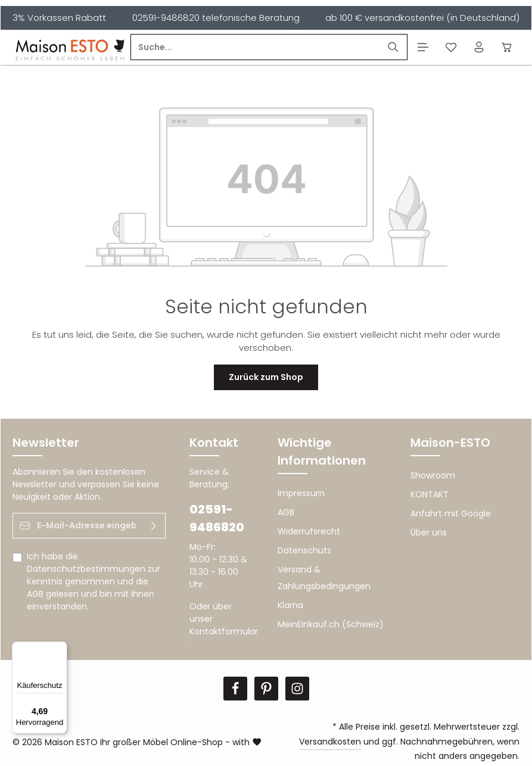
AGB (35, 594)
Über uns (429, 533)
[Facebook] (235, 689)
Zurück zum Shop (266, 377)
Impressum (301, 493)
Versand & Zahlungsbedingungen (324, 578)
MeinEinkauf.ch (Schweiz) (331, 624)
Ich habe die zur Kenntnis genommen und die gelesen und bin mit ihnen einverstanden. (94, 581)
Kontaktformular (224, 631)
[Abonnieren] (154, 526)
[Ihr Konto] (479, 47)
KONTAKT (430, 494)
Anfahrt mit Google (451, 513)
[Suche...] (255, 48)
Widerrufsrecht (309, 531)
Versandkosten (330, 742)
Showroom (433, 475)
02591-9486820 (217, 518)
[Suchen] (393, 48)
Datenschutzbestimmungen (86, 569)
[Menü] (423, 47)
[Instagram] (297, 689)
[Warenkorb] (507, 47)
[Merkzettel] (451, 47)
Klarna (290, 605)
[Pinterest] (266, 689)
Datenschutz (304, 550)
